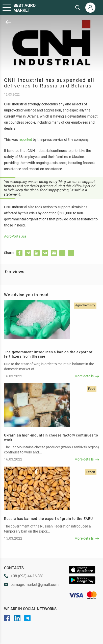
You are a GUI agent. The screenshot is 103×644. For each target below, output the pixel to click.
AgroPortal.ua (15, 236)
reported (26, 140)
